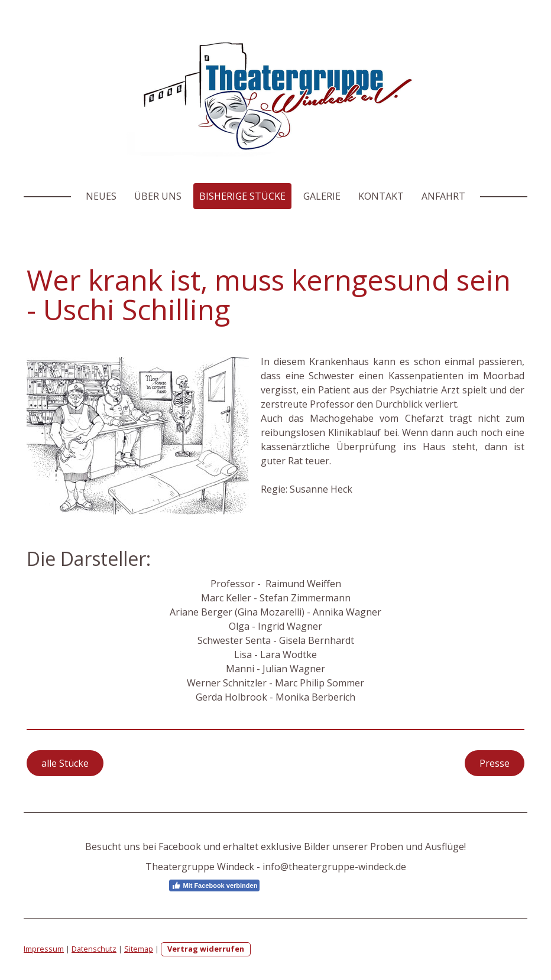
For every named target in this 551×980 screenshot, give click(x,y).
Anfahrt (443, 196)
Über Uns (158, 196)
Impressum (44, 949)
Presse (495, 763)
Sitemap (139, 949)
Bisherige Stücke (242, 196)
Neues (101, 196)
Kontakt (381, 196)
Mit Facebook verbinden (214, 885)
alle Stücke (65, 763)
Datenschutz (94, 949)
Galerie (322, 196)
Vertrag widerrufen (206, 949)
